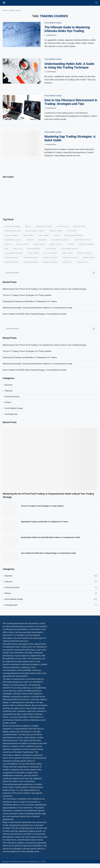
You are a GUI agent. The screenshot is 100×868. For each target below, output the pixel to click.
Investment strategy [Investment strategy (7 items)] (82, 240)
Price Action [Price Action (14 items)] (18, 249)
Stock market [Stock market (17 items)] (51, 249)
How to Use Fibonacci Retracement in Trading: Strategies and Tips (71, 102)
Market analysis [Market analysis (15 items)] (22, 244)
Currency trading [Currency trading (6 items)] (56, 231)
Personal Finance (12, 397)
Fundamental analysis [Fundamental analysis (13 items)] (13, 240)
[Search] (96, 3)
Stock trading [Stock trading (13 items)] (33, 253)
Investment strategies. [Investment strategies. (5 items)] (60, 240)
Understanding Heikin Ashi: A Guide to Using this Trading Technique (69, 66)
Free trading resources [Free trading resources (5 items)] (74, 236)
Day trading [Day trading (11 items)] (72, 231)
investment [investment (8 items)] (42, 240)
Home (5, 10)
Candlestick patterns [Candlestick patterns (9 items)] (44, 227)
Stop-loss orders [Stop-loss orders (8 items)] (50, 253)
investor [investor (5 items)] (8, 244)
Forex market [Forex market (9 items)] (28, 236)
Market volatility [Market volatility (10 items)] (56, 244)
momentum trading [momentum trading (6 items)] (86, 244)
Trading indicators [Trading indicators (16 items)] (31, 258)
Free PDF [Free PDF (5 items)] (57, 236)
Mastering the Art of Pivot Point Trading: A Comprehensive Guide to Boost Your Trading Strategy (44, 345)
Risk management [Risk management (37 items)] (34, 249)
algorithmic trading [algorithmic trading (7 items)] (12, 227)
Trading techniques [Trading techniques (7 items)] (50, 262)
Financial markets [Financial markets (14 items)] (12, 236)
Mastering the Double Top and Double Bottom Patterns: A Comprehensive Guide (37, 364)
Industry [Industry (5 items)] (30, 240)
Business (9, 385)
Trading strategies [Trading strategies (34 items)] (30, 262)
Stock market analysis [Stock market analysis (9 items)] (69, 249)
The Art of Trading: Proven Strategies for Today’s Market (27, 351)
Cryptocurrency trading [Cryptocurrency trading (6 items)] (35, 231)
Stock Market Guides (14, 408)
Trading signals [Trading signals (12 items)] (89, 258)
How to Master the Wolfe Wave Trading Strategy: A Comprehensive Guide (35, 370)
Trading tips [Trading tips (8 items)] (67, 262)
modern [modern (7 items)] (71, 244)
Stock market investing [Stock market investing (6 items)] (14, 253)
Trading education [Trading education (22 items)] (12, 258)
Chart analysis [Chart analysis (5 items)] (63, 227)
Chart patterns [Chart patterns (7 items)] (79, 227)
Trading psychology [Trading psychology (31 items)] (70, 258)
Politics (8, 402)
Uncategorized (11, 414)
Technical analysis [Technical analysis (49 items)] (85, 253)
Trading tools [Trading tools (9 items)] (82, 262)
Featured (8, 391)
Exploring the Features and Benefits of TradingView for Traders (30, 357)
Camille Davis (51, 35)
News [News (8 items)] (6, 249)
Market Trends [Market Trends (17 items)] (39, 244)
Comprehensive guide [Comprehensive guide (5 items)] (12, 231)
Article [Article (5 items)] (28, 227)
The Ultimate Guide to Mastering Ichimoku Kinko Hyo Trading (67, 29)
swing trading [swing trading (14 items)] (67, 253)
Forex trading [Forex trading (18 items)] (44, 236)
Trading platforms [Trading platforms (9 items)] (50, 258)
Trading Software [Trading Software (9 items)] (11, 262)
